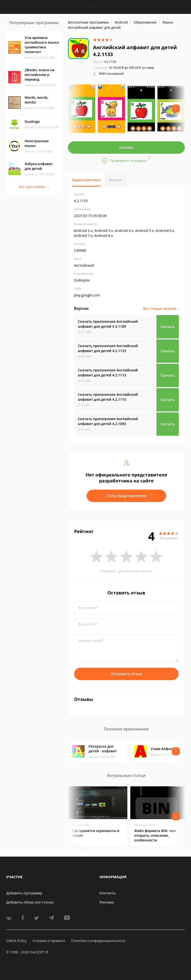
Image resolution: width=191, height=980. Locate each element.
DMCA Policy (16, 941)
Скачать (126, 147)
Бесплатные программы (88, 22)
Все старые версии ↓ (161, 309)
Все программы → (34, 187)
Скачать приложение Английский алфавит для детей (108, 324)
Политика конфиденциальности (98, 941)
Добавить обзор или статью (30, 902)
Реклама (107, 902)
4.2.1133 (105, 62)
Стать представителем (126, 496)
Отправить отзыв (126, 674)
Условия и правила (49, 941)
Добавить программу (24, 893)
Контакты (108, 893)
